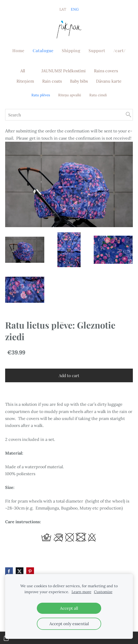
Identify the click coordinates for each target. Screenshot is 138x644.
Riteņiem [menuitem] (25, 81)
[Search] (69, 115)
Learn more (81, 592)
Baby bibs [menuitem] (79, 81)
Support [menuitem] (97, 50)
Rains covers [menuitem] (106, 71)
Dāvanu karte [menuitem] (109, 81)
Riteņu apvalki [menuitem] (70, 95)
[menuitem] (33, 70)
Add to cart (69, 375)
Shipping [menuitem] (71, 50)
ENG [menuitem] (75, 9)
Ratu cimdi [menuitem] (98, 95)
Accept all (69, 608)
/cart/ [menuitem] (120, 50)
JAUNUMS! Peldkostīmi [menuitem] (64, 71)
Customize (103, 592)
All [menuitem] (23, 71)
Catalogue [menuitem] (43, 50)
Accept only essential (69, 624)
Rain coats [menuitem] (52, 81)
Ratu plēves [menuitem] (41, 95)
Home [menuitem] (18, 50)
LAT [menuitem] (63, 9)
